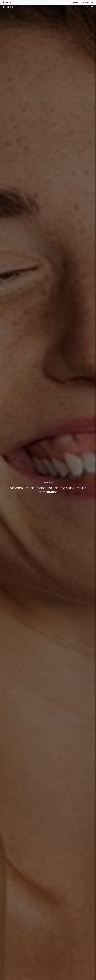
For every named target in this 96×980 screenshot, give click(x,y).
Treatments (48, 482)
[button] (92, 7)
